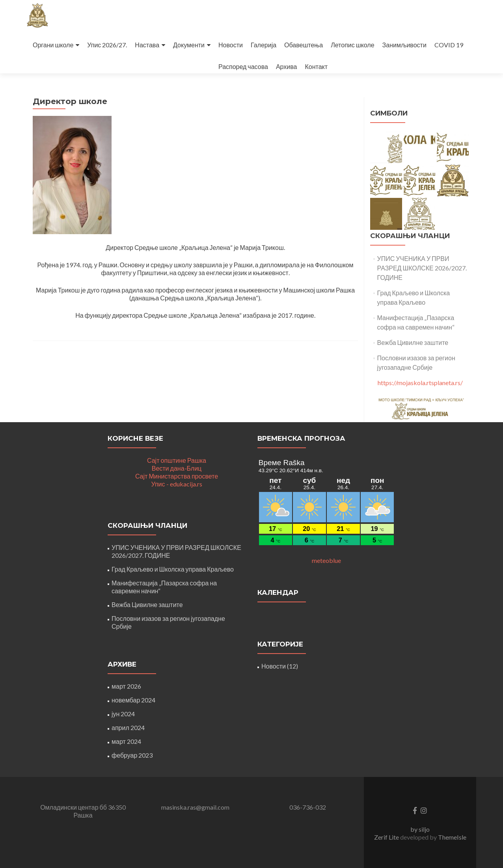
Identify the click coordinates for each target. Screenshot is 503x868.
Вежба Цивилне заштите (413, 342)
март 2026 (126, 686)
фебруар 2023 (132, 755)
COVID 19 (449, 45)
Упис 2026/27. (107, 45)
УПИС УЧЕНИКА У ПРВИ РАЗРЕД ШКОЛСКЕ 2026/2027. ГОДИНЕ (422, 268)
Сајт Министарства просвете (177, 476)
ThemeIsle (452, 837)
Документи (189, 45)
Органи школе (53, 45)
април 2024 (128, 727)
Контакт (316, 66)
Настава (147, 45)
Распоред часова (243, 66)
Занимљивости (404, 45)
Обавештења (304, 45)
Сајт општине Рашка (177, 460)
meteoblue (326, 560)
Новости (231, 45)
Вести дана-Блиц (177, 468)
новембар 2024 (133, 700)
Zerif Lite (387, 837)
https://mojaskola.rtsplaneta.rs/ (420, 383)
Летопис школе (352, 45)
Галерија (264, 45)
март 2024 (126, 741)
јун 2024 (123, 714)
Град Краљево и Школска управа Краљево (173, 569)
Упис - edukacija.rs (176, 484)
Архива (287, 66)
